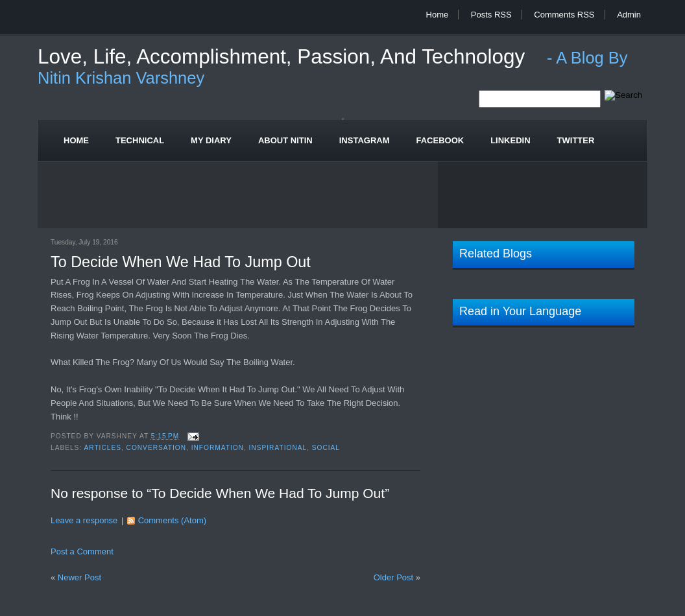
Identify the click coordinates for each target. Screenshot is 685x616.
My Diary (211, 140)
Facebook (440, 140)
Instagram (365, 140)
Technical (140, 140)
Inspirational (278, 448)
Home (438, 15)
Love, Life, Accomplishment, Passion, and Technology (284, 57)
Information (218, 448)
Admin (629, 15)
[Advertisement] (342, 197)
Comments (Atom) (172, 520)
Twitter (576, 140)
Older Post (393, 577)
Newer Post (79, 577)
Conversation (156, 448)
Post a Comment (82, 551)
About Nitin (285, 140)
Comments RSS (564, 15)
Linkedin (510, 140)
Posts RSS (491, 15)
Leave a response (84, 520)
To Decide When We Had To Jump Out (181, 262)
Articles (102, 448)
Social (326, 448)
